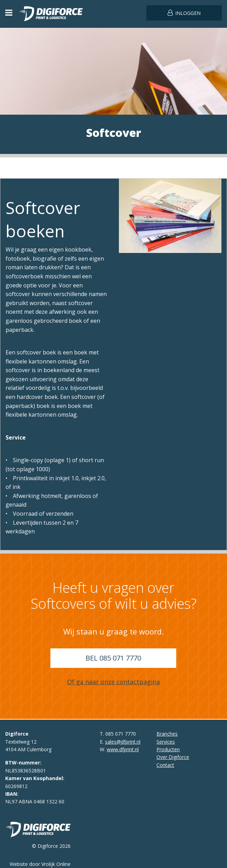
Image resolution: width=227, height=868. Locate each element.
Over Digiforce (173, 757)
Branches (167, 734)
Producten (168, 749)
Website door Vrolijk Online (40, 864)
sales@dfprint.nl (123, 742)
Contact (165, 765)
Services (166, 742)
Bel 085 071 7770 (113, 658)
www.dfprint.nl (123, 749)
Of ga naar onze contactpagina (113, 682)
